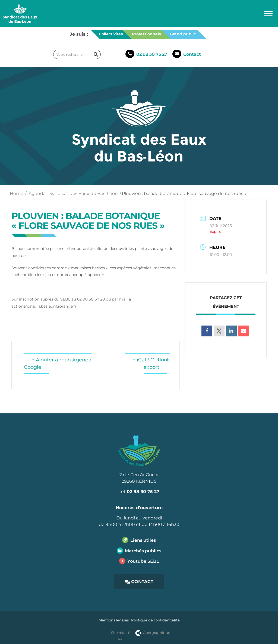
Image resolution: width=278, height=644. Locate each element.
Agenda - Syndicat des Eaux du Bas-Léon (73, 193)
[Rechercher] (96, 54)
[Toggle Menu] (268, 13)
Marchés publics (143, 551)
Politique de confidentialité (155, 620)
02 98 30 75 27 (152, 54)
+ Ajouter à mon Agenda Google (58, 363)
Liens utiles (143, 540)
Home (17, 193)
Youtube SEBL (143, 561)
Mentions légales (114, 620)
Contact (192, 54)
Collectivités (111, 34)
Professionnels (146, 34)
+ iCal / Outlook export (151, 363)
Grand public (183, 34)
